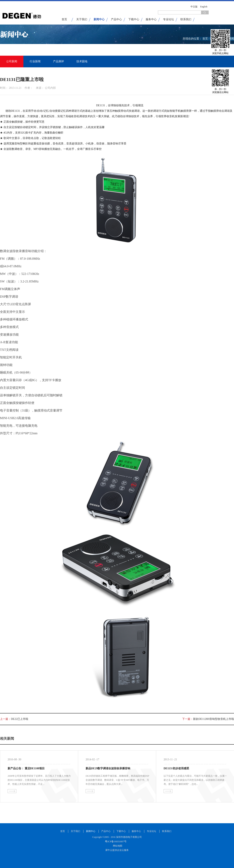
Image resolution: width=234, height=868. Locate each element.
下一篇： (208, 719)
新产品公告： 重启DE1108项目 (26, 768)
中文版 (194, 7)
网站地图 (117, 846)
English (204, 7)
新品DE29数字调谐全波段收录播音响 (108, 768)
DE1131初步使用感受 (176, 768)
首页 (64, 19)
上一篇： (14, 719)
